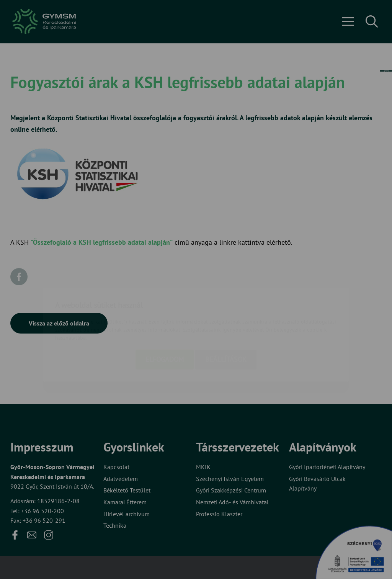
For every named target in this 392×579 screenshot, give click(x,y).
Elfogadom (165, 314)
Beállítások (226, 314)
